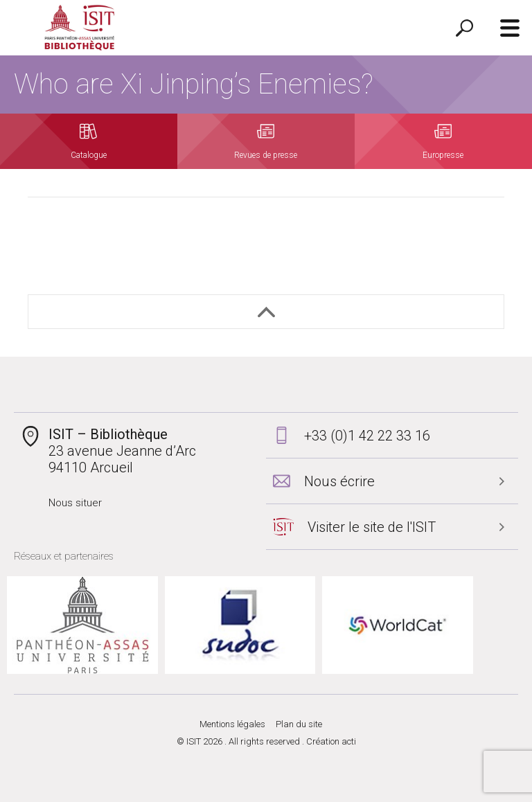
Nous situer (75, 503)
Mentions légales (232, 724)
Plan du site (299, 724)
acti (349, 741)
